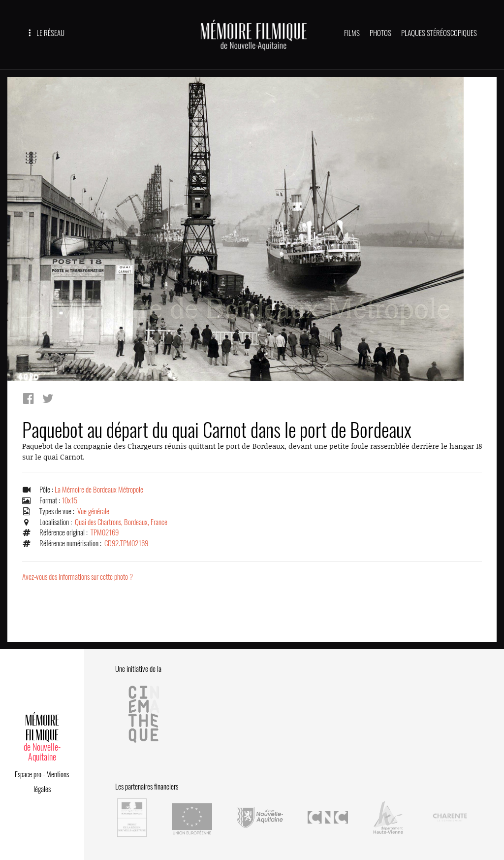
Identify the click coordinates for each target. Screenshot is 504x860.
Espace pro (28, 774)
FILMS (352, 33)
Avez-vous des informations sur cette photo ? (78, 577)
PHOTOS (380, 33)
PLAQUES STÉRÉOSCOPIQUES (439, 33)
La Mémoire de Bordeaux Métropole (99, 490)
